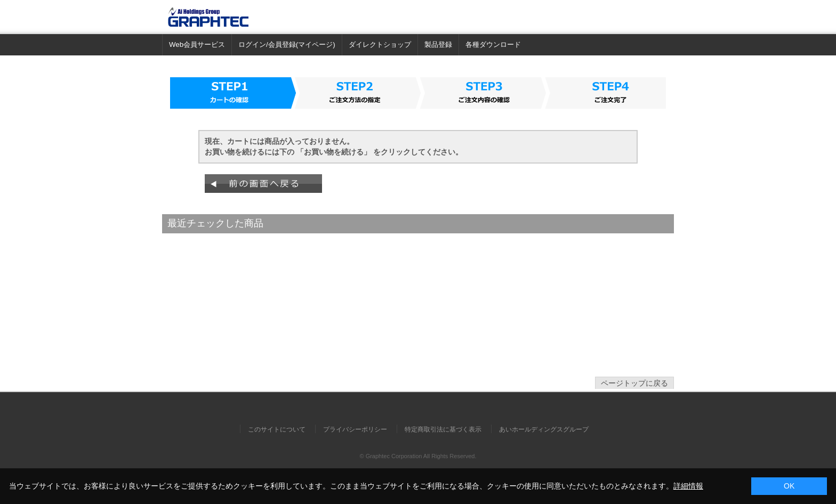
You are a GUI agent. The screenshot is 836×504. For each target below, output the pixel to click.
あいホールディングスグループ (544, 429)
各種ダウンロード (493, 44)
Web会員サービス (197, 44)
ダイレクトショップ (380, 44)
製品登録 (438, 44)
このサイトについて (277, 429)
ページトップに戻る (634, 383)
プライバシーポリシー (355, 429)
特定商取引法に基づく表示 (443, 429)
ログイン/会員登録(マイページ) (287, 44)
